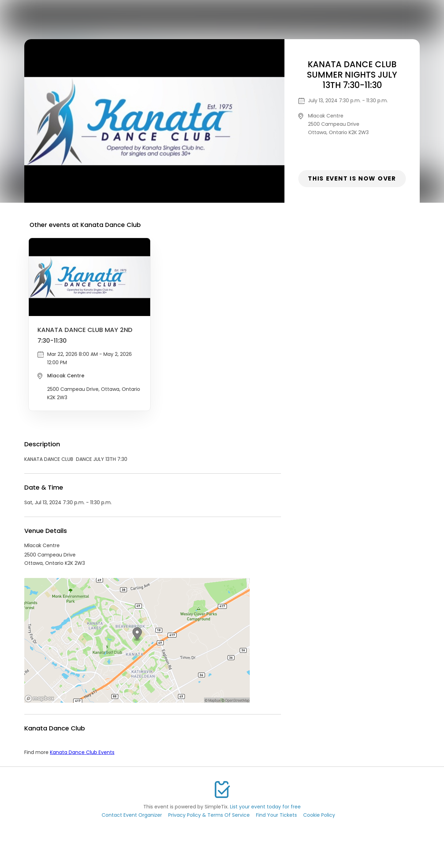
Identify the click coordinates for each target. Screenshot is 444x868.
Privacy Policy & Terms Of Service (209, 815)
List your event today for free (265, 807)
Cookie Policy (319, 815)
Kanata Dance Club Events (82, 752)
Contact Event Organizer (132, 815)
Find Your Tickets (276, 815)
